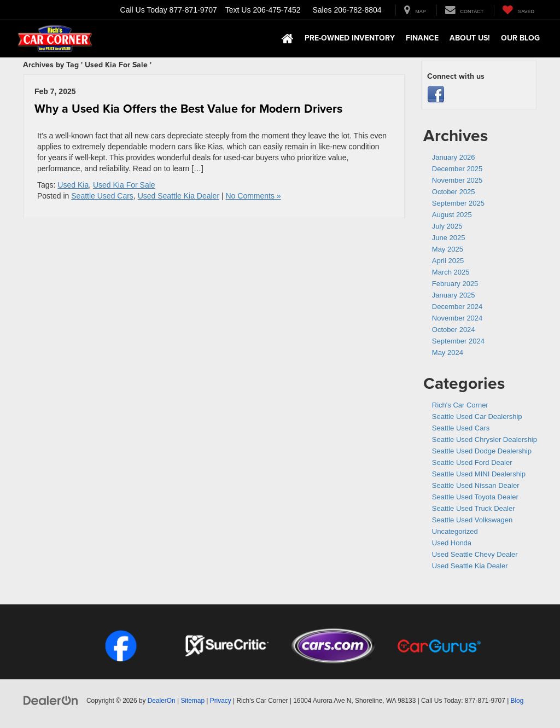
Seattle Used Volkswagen (472, 520)
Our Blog (520, 38)
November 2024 (457, 318)
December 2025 (457, 169)
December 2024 (457, 307)
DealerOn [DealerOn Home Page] (162, 701)
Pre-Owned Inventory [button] (350, 38)
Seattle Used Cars (102, 196)
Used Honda (452, 543)
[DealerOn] (51, 700)
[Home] (288, 39)
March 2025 (451, 272)
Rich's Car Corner (460, 405)
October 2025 (454, 192)
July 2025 (447, 226)
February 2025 (455, 284)
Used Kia (73, 185)
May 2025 (448, 249)
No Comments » (253, 196)
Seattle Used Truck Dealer (474, 508)
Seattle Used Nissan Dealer (476, 485)
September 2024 (458, 341)
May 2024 (448, 353)
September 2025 (458, 203)
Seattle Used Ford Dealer (472, 462)
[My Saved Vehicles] (518, 10)
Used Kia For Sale (124, 185)
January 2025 (454, 295)
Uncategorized (455, 531)
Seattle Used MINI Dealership (479, 474)
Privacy (221, 701)
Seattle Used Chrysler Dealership (485, 439)
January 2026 (454, 157)
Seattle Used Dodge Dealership (482, 451)
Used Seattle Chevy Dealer (475, 554)
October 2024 (454, 330)
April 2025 (448, 261)
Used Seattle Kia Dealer (179, 196)
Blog (517, 701)
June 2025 (449, 238)
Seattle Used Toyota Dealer (475, 497)
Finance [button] (422, 38)
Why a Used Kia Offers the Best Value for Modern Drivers (188, 109)
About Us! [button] (470, 38)
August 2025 (452, 215)
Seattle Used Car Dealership (477, 417)
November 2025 (457, 180)
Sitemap (192, 701)
